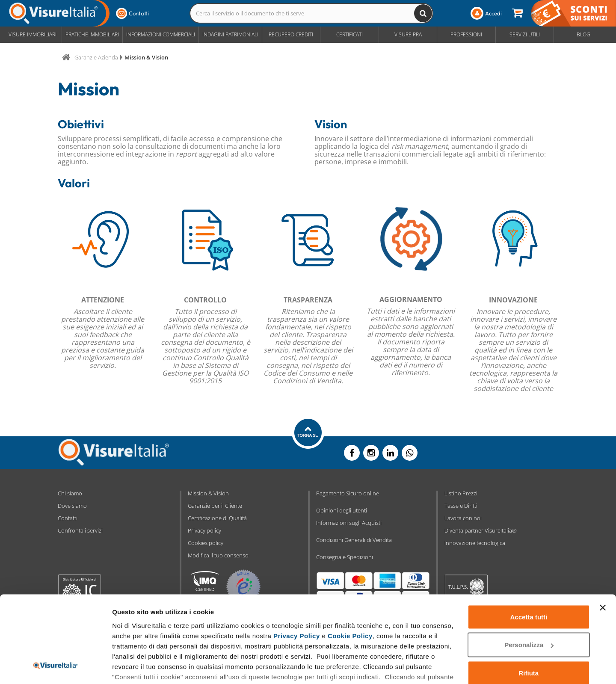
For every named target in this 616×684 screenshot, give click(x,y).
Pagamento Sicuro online (348, 493)
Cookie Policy (350, 583)
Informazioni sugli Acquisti (349, 523)
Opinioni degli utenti (342, 510)
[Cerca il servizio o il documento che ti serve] (423, 13)
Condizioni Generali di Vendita (354, 540)
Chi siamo (70, 493)
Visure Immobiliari (33, 34)
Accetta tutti (529, 564)
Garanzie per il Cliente (215, 506)
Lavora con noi (463, 518)
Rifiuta (529, 620)
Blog (583, 34)
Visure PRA (408, 34)
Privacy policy (204, 530)
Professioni (466, 34)
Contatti (68, 518)
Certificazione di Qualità (217, 518)
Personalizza (529, 592)
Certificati (349, 34)
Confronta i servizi (80, 530)
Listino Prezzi (461, 493)
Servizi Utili (525, 34)
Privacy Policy (297, 583)
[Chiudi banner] (603, 555)
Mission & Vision (208, 493)
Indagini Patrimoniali (230, 34)
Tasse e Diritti (461, 506)
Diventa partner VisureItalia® (481, 530)
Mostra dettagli (135, 667)
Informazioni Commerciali (161, 34)
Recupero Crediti (291, 34)
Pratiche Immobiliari (92, 34)
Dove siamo (72, 506)
